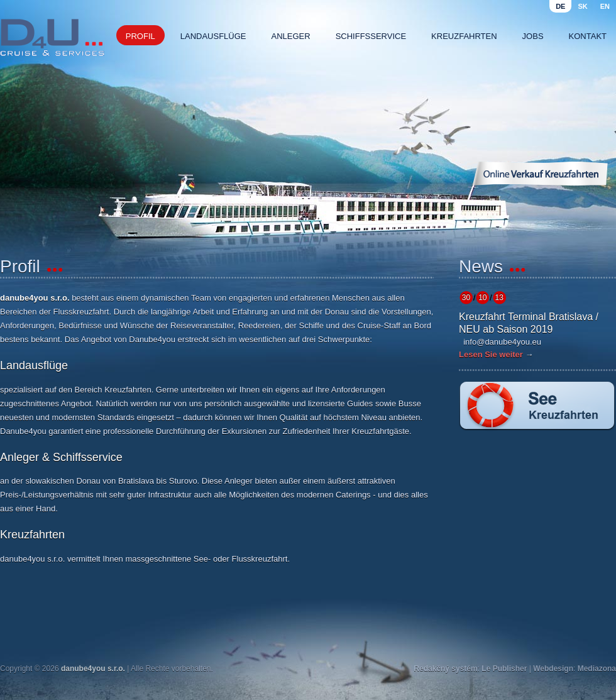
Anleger (291, 36)
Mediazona (597, 669)
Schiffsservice (371, 36)
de (560, 6)
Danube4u (52, 38)
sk (582, 6)
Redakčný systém (445, 669)
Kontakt (588, 36)
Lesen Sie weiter (491, 354)
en (605, 6)
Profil (140, 36)
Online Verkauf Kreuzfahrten (540, 174)
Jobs (533, 36)
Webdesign (553, 669)
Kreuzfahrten (464, 36)
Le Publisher (504, 669)
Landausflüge (213, 36)
